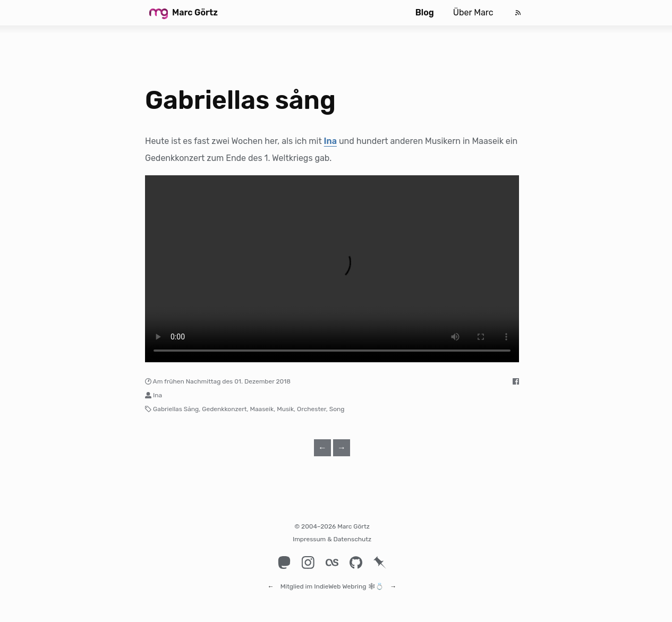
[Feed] (518, 13)
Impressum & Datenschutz (332, 539)
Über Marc (473, 12)
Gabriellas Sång (176, 409)
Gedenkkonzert (224, 409)
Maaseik (262, 409)
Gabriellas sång (240, 100)
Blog (425, 12)
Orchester (312, 409)
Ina (330, 141)
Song (337, 409)
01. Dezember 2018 (262, 381)
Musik (285, 409)
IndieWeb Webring (340, 582)
